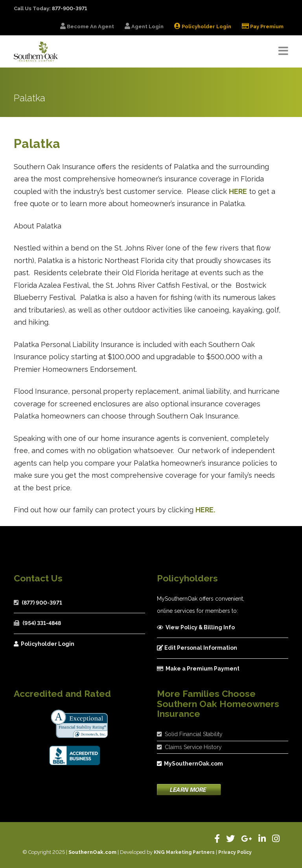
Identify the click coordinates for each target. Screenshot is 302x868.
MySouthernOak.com (190, 764)
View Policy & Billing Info (196, 627)
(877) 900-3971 (42, 603)
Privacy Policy (235, 852)
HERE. (205, 510)
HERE (238, 191)
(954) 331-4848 (42, 623)
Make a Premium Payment (198, 669)
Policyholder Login (44, 644)
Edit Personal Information (197, 648)
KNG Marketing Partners (184, 852)
